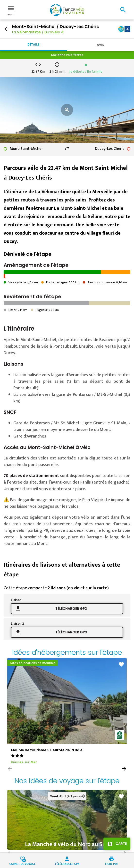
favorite (121, 664)
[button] (124, 769)
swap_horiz (67, 148)
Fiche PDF (112, 863)
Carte (121, 844)
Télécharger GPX (71, 609)
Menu (11, 10)
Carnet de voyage (22, 863)
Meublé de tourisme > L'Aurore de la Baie (47, 750)
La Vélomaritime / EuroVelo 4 (38, 32)
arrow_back (7, 29)
